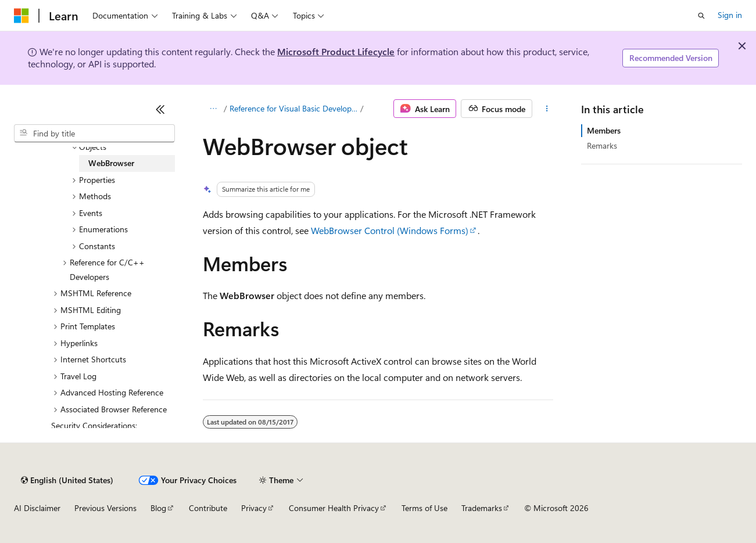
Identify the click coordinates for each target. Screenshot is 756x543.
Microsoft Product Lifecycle (336, 51)
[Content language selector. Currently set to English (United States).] (67, 480)
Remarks (602, 145)
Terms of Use (424, 508)
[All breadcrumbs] (213, 109)
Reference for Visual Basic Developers (294, 108)
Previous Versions (105, 508)
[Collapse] (160, 109)
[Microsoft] (22, 16)
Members (604, 130)
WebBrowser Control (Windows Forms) (390, 230)
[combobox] (94, 134)
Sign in (730, 15)
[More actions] (547, 109)
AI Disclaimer (37, 508)
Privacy (254, 508)
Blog (158, 508)
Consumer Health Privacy (334, 508)
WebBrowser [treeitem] (111, 163)
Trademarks (482, 508)
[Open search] (701, 16)
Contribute (208, 508)
